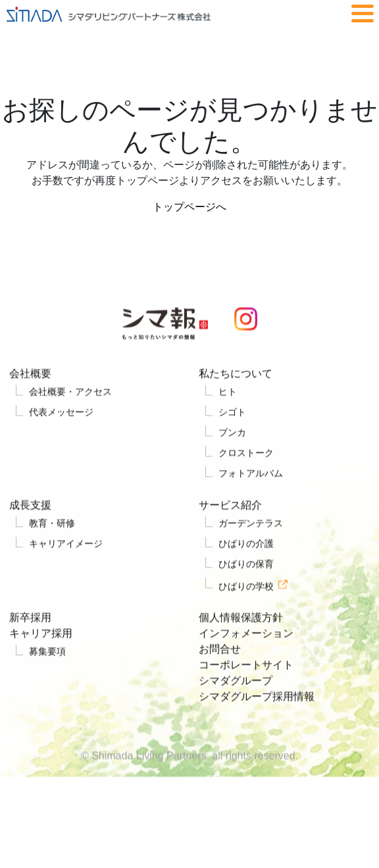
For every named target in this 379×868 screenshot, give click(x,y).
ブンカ (232, 458)
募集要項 (47, 677)
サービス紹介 (230, 530)
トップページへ (189, 207)
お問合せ (220, 674)
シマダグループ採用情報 (257, 722)
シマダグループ (236, 706)
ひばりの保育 (246, 589)
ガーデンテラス (251, 548)
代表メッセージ (61, 437)
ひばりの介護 (246, 569)
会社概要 (30, 399)
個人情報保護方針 (241, 643)
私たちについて (236, 399)
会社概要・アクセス (70, 417)
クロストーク (246, 478)
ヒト (228, 417)
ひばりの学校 (246, 611)
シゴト (232, 437)
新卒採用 (30, 643)
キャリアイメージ (66, 569)
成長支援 (30, 530)
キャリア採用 (41, 659)
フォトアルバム (251, 498)
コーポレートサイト (246, 690)
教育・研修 (52, 548)
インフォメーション (246, 659)
